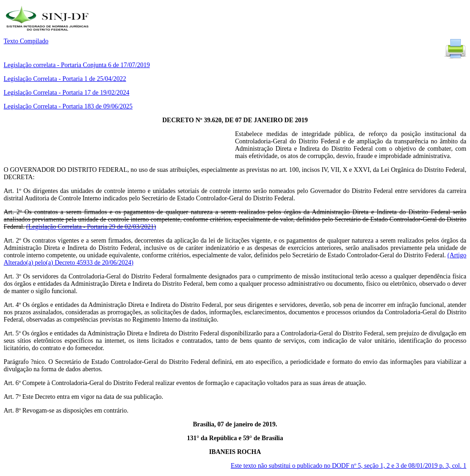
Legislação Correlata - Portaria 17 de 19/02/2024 (67, 93)
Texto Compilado (26, 41)
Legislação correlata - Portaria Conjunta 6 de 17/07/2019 (77, 65)
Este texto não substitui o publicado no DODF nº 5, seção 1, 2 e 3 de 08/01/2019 (349, 466)
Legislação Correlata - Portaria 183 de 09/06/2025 (68, 106)
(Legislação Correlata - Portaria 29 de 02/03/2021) (91, 227)
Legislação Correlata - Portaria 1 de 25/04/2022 (65, 79)
